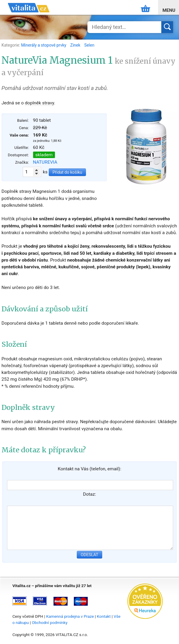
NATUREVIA (45, 162)
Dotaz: (89, 494)
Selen (89, 45)
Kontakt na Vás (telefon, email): (89, 469)
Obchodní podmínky (50, 622)
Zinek (76, 45)
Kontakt (104, 616)
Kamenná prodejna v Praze (70, 616)
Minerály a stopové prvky (44, 45)
